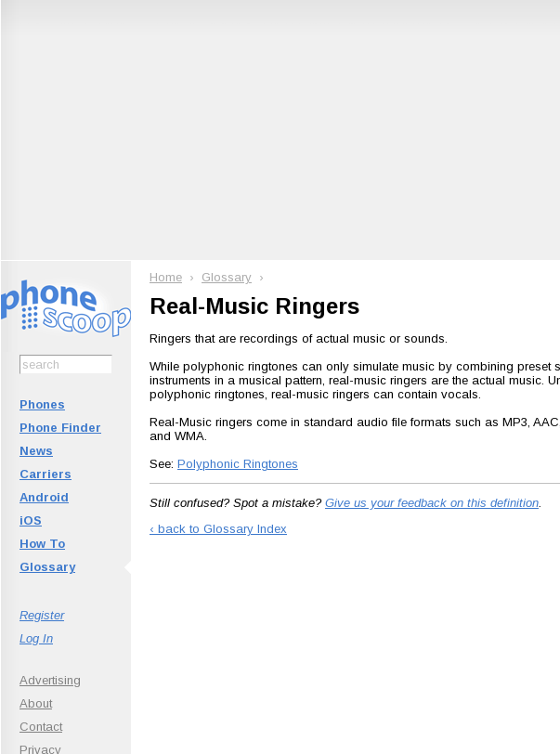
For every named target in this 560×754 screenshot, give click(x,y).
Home (166, 277)
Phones (42, 404)
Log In (36, 638)
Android (44, 497)
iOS (31, 520)
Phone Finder (60, 428)
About (36, 703)
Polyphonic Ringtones (238, 464)
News (36, 451)
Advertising (50, 680)
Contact (41, 727)
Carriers (46, 474)
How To (42, 544)
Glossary (47, 567)
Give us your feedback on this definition (432, 503)
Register (42, 615)
